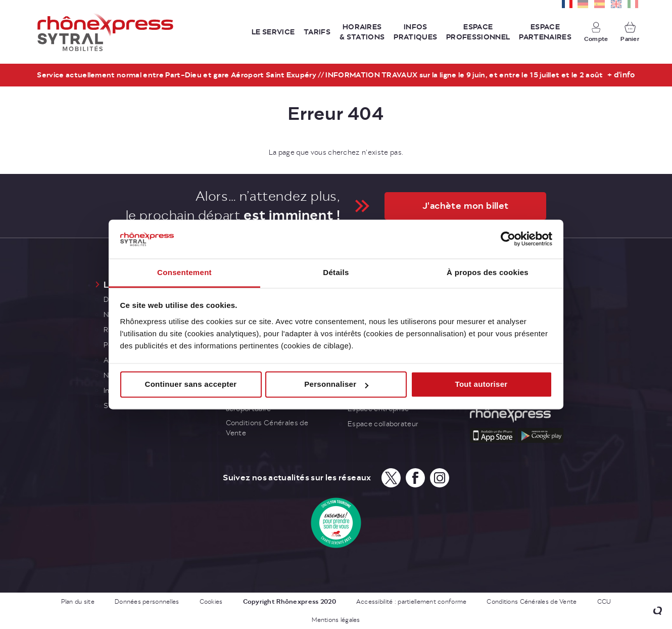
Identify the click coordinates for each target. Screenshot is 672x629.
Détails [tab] (336, 272)
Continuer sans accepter (191, 385)
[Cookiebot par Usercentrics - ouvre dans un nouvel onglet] (508, 239)
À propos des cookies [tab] (488, 272)
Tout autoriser (482, 385)
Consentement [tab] (184, 272)
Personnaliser (336, 385)
